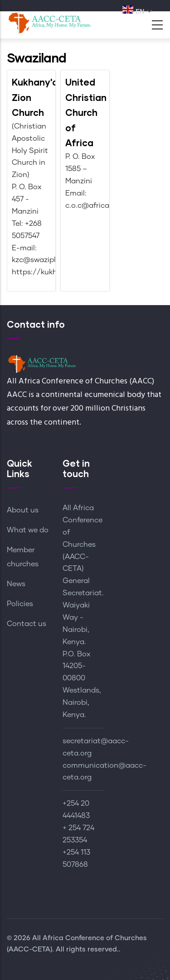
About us (23, 510)
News (16, 584)
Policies (20, 604)
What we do (28, 530)
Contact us (27, 624)
